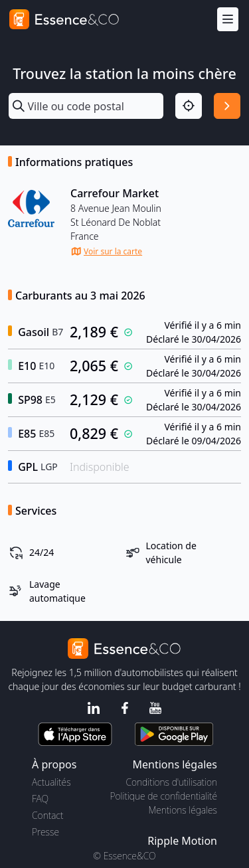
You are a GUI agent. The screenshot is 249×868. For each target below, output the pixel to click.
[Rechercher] (227, 106)
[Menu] (228, 20)
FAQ (40, 799)
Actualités (51, 782)
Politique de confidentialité (164, 796)
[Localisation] (189, 106)
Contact (47, 815)
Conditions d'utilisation (171, 782)
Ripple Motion (182, 841)
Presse (45, 832)
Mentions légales (183, 810)
